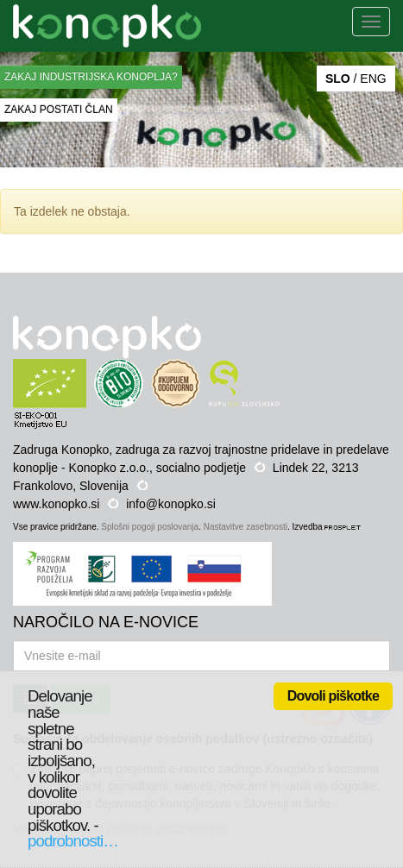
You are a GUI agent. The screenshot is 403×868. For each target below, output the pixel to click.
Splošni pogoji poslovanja (150, 527)
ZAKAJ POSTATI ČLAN (59, 110)
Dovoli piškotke (333, 696)
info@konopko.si (171, 504)
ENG (373, 79)
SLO (338, 79)
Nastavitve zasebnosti (246, 527)
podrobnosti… (73, 841)
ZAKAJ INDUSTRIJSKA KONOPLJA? (91, 77)
